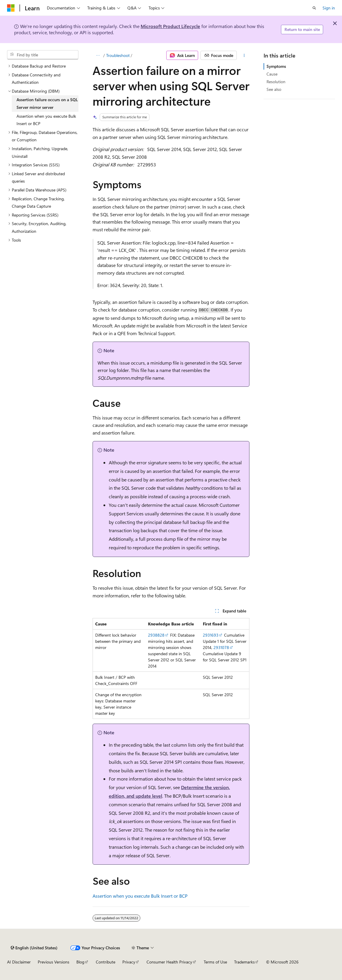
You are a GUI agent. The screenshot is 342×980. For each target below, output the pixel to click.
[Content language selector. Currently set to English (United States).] (34, 948)
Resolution (276, 82)
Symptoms (276, 66)
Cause (272, 74)
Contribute (106, 962)
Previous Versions (54, 962)
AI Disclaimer (19, 962)
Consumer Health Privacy (169, 962)
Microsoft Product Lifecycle (170, 26)
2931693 (211, 635)
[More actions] (244, 55)
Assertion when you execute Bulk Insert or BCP (140, 896)
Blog (80, 962)
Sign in (329, 8)
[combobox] (43, 55)
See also (274, 89)
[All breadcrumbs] (98, 55)
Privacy (129, 962)
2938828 (156, 635)
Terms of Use (215, 962)
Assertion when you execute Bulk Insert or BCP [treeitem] (46, 120)
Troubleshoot (118, 55)
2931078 (221, 647)
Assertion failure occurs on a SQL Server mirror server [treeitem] (47, 103)
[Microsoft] (11, 8)
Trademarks (244, 962)
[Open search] (314, 8)
